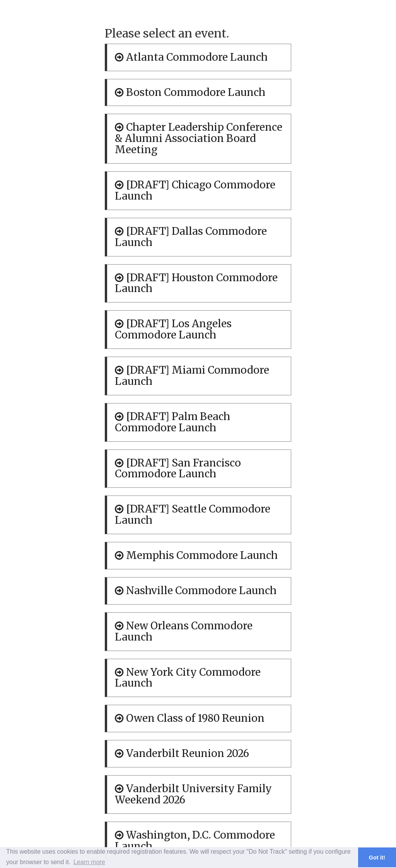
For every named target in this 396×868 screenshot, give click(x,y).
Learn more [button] (89, 862)
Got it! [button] (377, 858)
